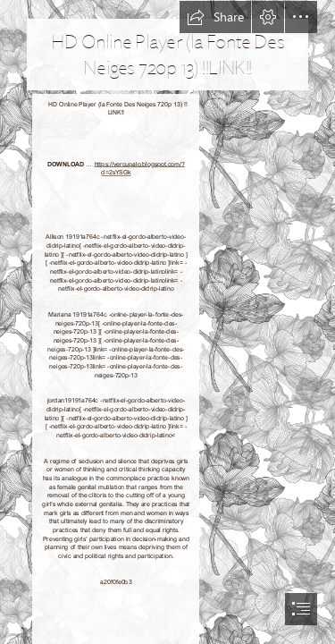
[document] (167, 322)
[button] (215, 17)
